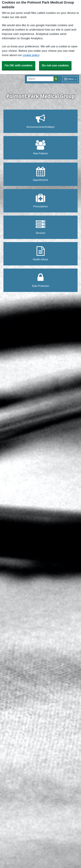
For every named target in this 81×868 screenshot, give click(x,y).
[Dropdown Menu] (70, 79)
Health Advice (40, 254)
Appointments (41, 174)
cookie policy (31, 55)
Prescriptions (40, 201)
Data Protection (41, 280)
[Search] (40, 79)
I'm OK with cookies (19, 65)
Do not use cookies (55, 65)
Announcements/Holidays (40, 121)
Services (40, 227)
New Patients (41, 148)
